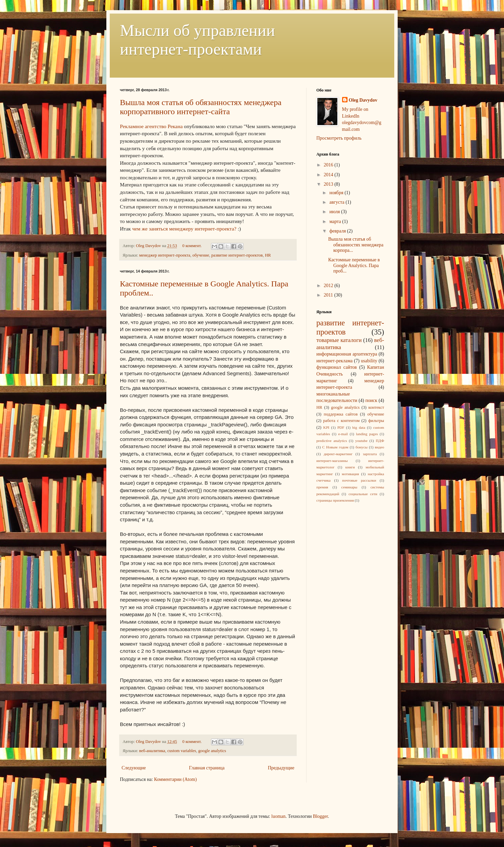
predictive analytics (332, 441)
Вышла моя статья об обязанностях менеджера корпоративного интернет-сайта (201, 107)
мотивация (350, 474)
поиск (371, 400)
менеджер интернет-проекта (165, 255)
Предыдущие (281, 768)
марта (336, 221)
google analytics (212, 751)
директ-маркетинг (338, 454)
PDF (341, 427)
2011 (329, 295)
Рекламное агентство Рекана (151, 126)
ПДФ (380, 441)
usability (369, 361)
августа (337, 202)
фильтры (376, 421)
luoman (278, 816)
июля (335, 212)
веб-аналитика (152, 751)
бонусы (362, 447)
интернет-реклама (334, 361)
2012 (329, 286)
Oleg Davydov (149, 246)
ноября (337, 193)
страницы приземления (335, 500)
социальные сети (363, 494)
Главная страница (207, 768)
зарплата (370, 454)
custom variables (182, 751)
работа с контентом (341, 421)
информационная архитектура (347, 354)
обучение (201, 255)
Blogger (320, 816)
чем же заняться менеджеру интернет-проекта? (184, 229)
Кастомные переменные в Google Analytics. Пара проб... (354, 266)
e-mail (343, 434)
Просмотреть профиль (339, 138)
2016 (329, 165)
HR (268, 255)
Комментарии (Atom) (175, 779)
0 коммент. (192, 246)
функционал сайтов (337, 367)
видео (380, 447)
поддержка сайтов (341, 414)
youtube (361, 441)
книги (350, 467)
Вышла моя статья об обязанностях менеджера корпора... (356, 245)
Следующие (134, 768)
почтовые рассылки (359, 480)
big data (359, 427)
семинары (349, 487)
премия (322, 487)
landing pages (367, 434)
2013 (329, 184)
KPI (326, 427)
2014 (329, 175)
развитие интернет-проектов (237, 255)
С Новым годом (335, 447)
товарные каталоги (339, 340)
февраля (338, 231)
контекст (376, 407)
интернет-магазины (332, 461)
